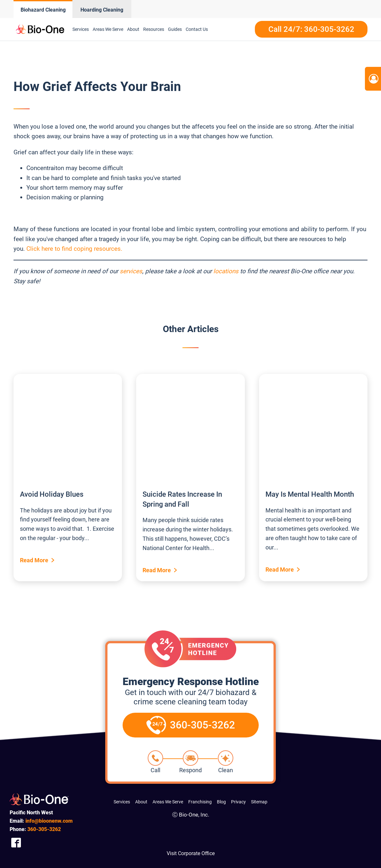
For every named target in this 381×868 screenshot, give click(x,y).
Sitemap (259, 802)
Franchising (200, 802)
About (133, 29)
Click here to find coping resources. (74, 249)
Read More (34, 560)
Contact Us (197, 29)
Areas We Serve (108, 29)
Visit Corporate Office (191, 853)
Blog (221, 802)
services (131, 271)
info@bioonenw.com (49, 821)
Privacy (238, 802)
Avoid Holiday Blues (52, 494)
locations (226, 271)
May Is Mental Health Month (310, 494)
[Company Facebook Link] (16, 842)
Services (81, 29)
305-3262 (44, 829)
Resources (154, 29)
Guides (175, 29)
